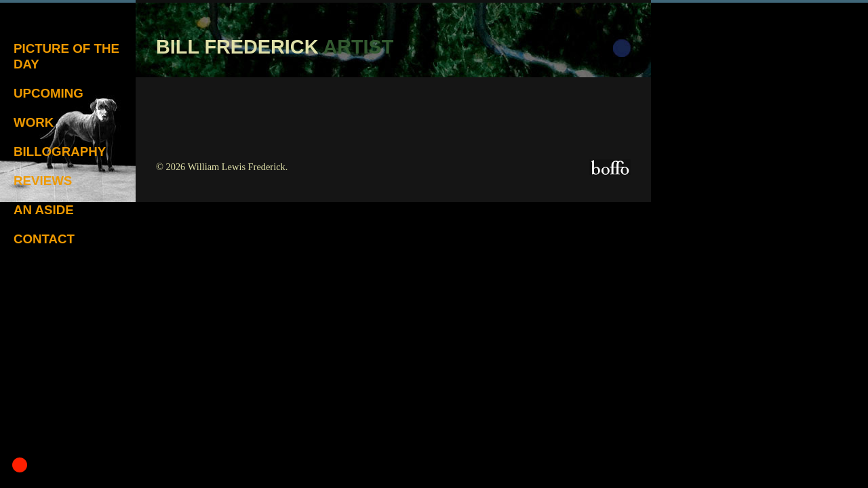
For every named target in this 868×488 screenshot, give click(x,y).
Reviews (43, 181)
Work (34, 122)
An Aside (44, 210)
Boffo (610, 167)
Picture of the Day (66, 56)
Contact (44, 239)
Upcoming (48, 93)
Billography (60, 151)
